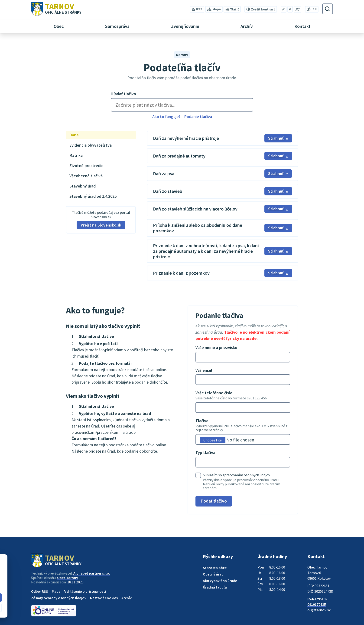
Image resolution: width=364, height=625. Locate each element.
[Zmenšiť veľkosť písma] (284, 9)
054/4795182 (317, 599)
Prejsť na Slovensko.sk (101, 225)
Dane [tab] (74, 135)
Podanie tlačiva (198, 117)
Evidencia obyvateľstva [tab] (91, 145)
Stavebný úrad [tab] (83, 186)
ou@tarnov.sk (319, 610)
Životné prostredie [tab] (86, 166)
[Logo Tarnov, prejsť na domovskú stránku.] (56, 9)
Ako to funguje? (166, 117)
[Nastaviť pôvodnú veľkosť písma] (290, 9)
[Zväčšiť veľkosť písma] (297, 9)
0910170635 (317, 604)
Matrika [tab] (76, 155)
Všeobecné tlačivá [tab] (86, 176)
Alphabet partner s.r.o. (92, 573)
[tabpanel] (223, 206)
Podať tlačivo (214, 501)
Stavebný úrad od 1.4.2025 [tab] (93, 196)
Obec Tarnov (68, 578)
